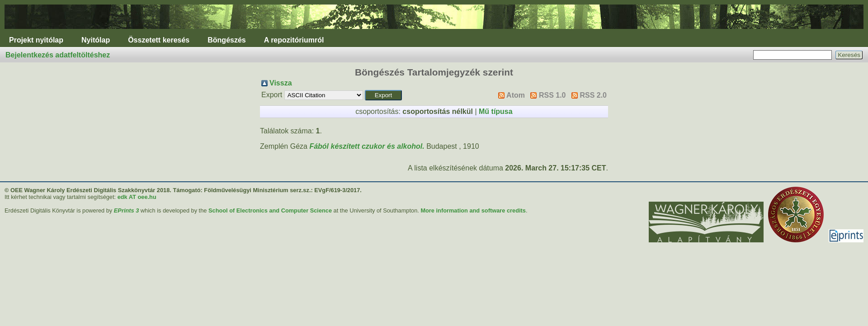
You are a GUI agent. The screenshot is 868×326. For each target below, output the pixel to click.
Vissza (281, 83)
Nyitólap (96, 40)
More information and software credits (473, 210)
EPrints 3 (126, 210)
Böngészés (226, 40)
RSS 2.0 (593, 95)
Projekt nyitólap (36, 40)
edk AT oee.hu (137, 197)
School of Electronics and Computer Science (270, 210)
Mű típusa (496, 111)
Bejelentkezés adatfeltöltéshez (58, 55)
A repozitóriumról (294, 40)
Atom (516, 95)
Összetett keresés (159, 40)
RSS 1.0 (552, 95)
